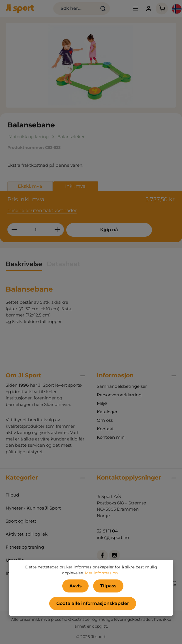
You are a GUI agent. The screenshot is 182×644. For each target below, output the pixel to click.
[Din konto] (148, 9)
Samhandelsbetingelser (122, 386)
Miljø (102, 403)
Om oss (105, 420)
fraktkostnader (77, 619)
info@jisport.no (113, 537)
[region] (91, 65)
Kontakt (105, 429)
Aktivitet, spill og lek (27, 534)
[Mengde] (36, 230)
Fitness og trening (25, 547)
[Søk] (103, 8)
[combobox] (75, 8)
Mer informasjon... (103, 573)
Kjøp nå (109, 230)
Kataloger (107, 412)
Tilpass (108, 586)
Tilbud (12, 495)
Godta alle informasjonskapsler (93, 603)
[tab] (24, 264)
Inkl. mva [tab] (75, 186)
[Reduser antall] (14, 230)
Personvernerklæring (119, 395)
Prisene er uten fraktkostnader (42, 210)
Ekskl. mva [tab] (30, 186)
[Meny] (135, 9)
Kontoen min (111, 437)
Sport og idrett (21, 521)
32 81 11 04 (107, 531)
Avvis (75, 586)
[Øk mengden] (57, 230)
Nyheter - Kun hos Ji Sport (33, 508)
